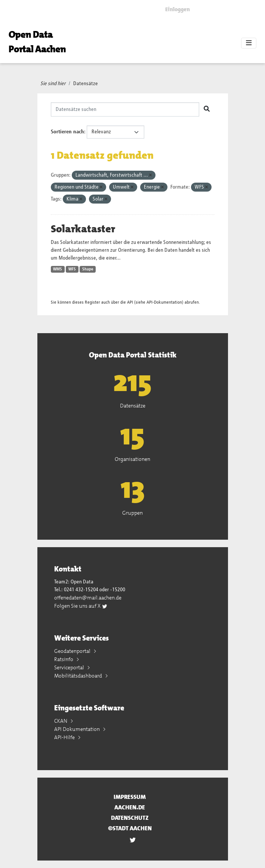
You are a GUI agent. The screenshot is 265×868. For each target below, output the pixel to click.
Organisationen (132, 459)
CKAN (61, 721)
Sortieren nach (67, 132)
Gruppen (132, 513)
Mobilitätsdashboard (79, 676)
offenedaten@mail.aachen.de (88, 598)
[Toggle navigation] (249, 43)
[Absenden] (207, 109)
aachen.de (130, 807)
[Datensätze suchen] (125, 109)
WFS (72, 269)
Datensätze (86, 84)
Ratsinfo (64, 659)
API (130, 302)
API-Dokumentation (164, 302)
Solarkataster (83, 229)
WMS (58, 269)
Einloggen (178, 9)
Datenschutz (130, 818)
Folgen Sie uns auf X (81, 606)
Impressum (130, 797)
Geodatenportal (73, 651)
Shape (88, 269)
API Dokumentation (78, 729)
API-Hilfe (65, 737)
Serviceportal (70, 667)
